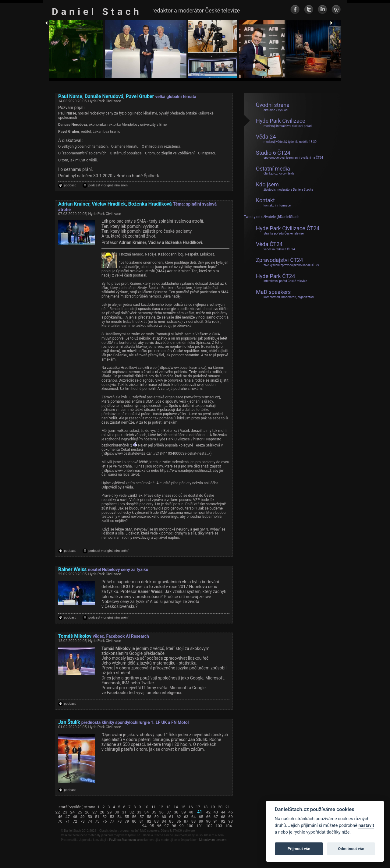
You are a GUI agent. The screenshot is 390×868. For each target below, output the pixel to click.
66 (208, 817)
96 (159, 826)
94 (145, 826)
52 (105, 817)
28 (102, 812)
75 (97, 821)
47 (68, 817)
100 (190, 826)
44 (223, 812)
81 (142, 821)
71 (68, 821)
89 (201, 821)
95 (152, 826)
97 (167, 826)
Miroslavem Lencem (213, 840)
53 (112, 817)
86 (179, 821)
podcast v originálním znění (108, 185)
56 (134, 817)
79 (127, 821)
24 (72, 812)
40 (191, 812)
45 (230, 812)
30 (117, 812)
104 (229, 826)
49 (82, 817)
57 (142, 817)
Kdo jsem (285, 186)
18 (206, 807)
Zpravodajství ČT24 (288, 262)
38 (176, 812)
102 (209, 826)
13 (168, 807)
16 (191, 807)
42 (208, 812)
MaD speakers (285, 294)
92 (223, 821)
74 (90, 821)
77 (112, 821)
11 (154, 807)
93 (230, 821)
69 (230, 817)
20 (220, 807)
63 (186, 817)
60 (164, 817)
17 (198, 807)
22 (58, 812)
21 (228, 807)
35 (154, 812)
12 (161, 807)
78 (120, 821)
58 (149, 817)
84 (164, 821)
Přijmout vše (299, 849)
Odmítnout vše (351, 849)
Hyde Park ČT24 (282, 278)
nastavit (366, 826)
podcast (70, 185)
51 (97, 817)
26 (87, 812)
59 (156, 817)
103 (219, 826)
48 (75, 817)
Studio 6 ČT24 (289, 155)
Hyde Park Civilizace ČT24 (288, 230)
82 (149, 821)
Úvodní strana (273, 107)
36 (161, 812)
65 (201, 817)
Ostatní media (275, 171)
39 (184, 812)
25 (80, 812)
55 (127, 817)
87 (186, 821)
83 (156, 821)
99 (181, 826)
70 (60, 821)
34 (147, 812)
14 (176, 807)
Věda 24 (286, 139)
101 (200, 826)
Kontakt (273, 202)
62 (179, 817)
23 (65, 812)
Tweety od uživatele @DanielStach (272, 217)
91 (216, 821)
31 (124, 812)
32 (132, 812)
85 (171, 821)
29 (110, 812)
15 (183, 807)
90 (208, 821)
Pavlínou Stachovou (122, 840)
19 (213, 807)
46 (60, 817)
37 (169, 812)
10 (146, 807)
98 (174, 826)
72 (75, 821)
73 (82, 821)
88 (194, 821)
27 (95, 812)
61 (171, 817)
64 (194, 817)
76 (105, 821)
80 (134, 821)
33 (139, 812)
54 (120, 817)
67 (216, 817)
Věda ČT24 (275, 246)
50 (90, 817)
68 (223, 817)
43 (216, 812)
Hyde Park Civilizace (284, 123)
